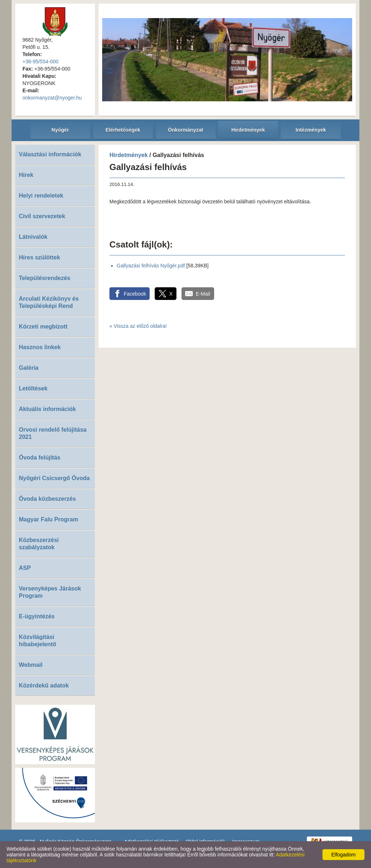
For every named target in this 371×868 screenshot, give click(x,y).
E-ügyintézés (37, 616)
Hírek (26, 175)
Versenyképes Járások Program (50, 592)
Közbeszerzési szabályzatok (39, 544)
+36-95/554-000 (40, 62)
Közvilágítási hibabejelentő (37, 641)
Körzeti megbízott (43, 327)
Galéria (29, 368)
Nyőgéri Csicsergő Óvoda (54, 478)
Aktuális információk (47, 409)
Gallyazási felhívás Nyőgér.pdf (151, 266)
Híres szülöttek (39, 257)
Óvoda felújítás (40, 458)
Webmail (31, 665)
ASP (25, 568)
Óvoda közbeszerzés (47, 499)
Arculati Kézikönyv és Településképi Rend (49, 302)
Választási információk (50, 154)
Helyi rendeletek (41, 196)
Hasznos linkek (40, 347)
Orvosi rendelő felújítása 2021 (53, 433)
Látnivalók (33, 237)
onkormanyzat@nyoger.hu (52, 98)
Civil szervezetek (42, 216)
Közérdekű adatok (44, 685)
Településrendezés (45, 278)
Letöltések (33, 388)
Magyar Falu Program (49, 519)
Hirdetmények (129, 155)
